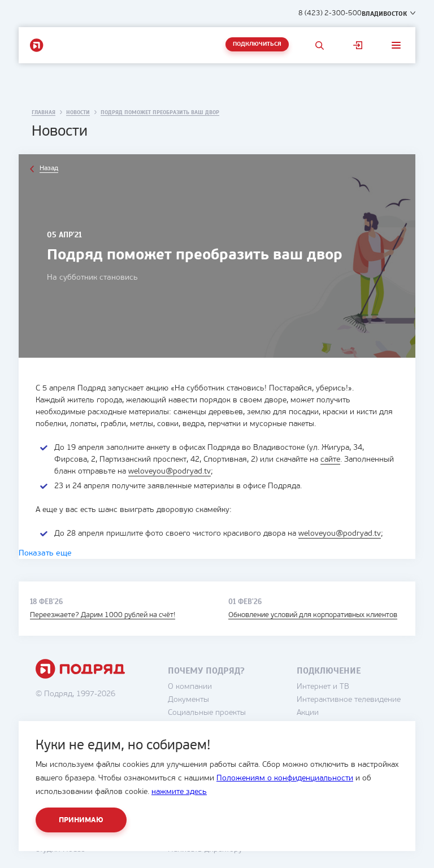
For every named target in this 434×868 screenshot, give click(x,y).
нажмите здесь (179, 792)
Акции (308, 713)
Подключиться (257, 44)
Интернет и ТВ (323, 687)
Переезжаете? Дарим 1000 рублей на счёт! (103, 615)
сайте (330, 460)
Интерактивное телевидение (349, 700)
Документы (188, 700)
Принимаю (81, 820)
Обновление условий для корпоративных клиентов (313, 615)
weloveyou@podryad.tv (170, 472)
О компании (190, 687)
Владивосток (384, 14)
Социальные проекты (207, 713)
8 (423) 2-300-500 (330, 13)
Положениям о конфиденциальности (285, 778)
